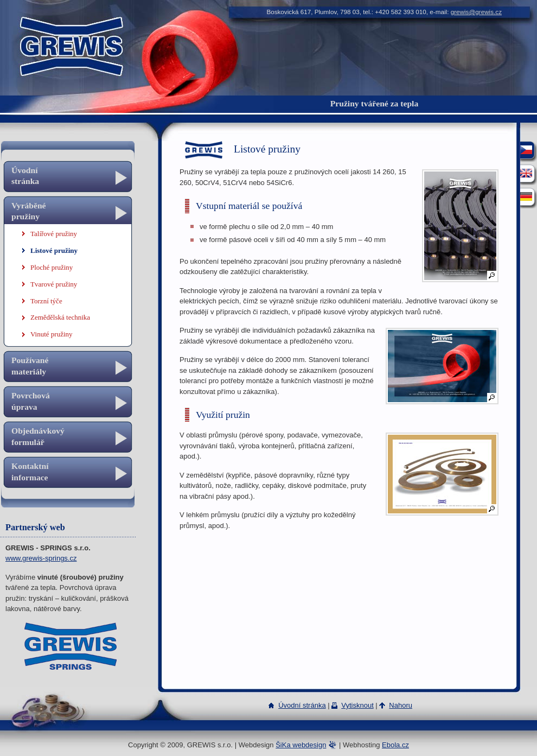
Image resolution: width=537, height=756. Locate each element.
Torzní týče (46, 301)
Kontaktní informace (30, 471)
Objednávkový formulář (38, 436)
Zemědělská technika (60, 317)
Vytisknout (357, 705)
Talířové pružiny (54, 234)
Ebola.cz (395, 745)
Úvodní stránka (25, 176)
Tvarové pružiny (54, 284)
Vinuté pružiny (52, 334)
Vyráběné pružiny (29, 211)
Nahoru (401, 705)
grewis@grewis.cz (476, 12)
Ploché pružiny (52, 267)
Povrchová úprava (31, 401)
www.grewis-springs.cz (41, 558)
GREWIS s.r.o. (71, 24)
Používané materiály (30, 366)
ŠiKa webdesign (301, 745)
